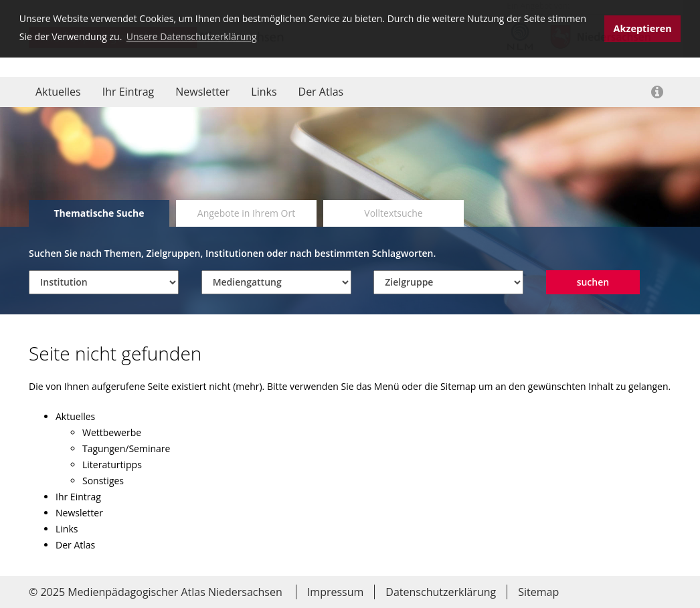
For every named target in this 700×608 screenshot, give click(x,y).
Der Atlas (321, 92)
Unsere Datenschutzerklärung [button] (192, 36)
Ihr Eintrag (128, 92)
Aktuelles (58, 92)
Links (264, 92)
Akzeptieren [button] (643, 28)
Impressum (335, 592)
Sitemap (538, 592)
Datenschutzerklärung (441, 592)
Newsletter (202, 92)
